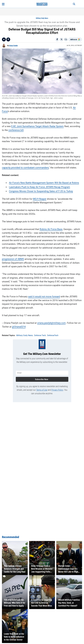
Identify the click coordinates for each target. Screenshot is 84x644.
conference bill (16, 130)
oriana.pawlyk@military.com (51, 323)
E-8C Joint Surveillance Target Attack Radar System (38, 126)
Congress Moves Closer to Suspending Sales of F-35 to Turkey (41, 191)
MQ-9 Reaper (40, 199)
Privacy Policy (57, 390)
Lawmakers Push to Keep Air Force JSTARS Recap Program (40, 187)
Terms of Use (42, 390)
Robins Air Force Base (51, 229)
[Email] (66, 39)
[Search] (74, 4)
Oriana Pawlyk (13, 46)
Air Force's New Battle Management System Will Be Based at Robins (44, 183)
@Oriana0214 (19, 327)
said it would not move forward (44, 297)
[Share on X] (62, 39)
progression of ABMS (13, 259)
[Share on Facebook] (57, 39)
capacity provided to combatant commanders (25, 168)
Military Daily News (42, 18)
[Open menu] (3, 4)
